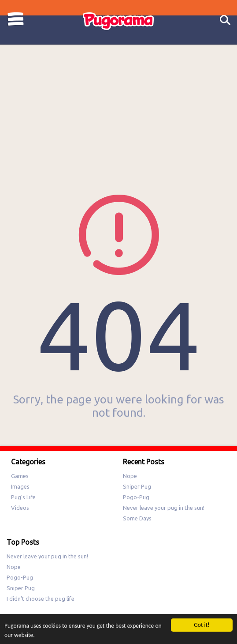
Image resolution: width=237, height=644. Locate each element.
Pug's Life (23, 497)
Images (20, 486)
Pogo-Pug (136, 497)
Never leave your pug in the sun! (164, 508)
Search (225, 21)
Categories (15, 19)
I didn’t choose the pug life (41, 599)
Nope (130, 476)
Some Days (137, 518)
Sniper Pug (137, 486)
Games (20, 476)
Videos (20, 508)
